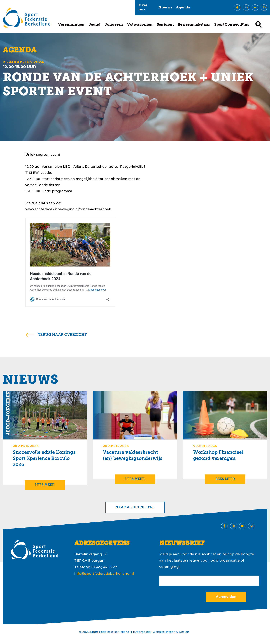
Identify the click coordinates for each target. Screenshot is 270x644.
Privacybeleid (141, 632)
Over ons (143, 8)
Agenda (183, 8)
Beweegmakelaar (194, 25)
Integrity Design (177, 632)
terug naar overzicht (62, 335)
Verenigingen (71, 25)
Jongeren (114, 25)
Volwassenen (140, 25)
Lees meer (45, 485)
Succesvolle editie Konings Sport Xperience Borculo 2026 (44, 459)
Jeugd (95, 25)
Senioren (165, 25)
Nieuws (165, 8)
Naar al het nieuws (135, 507)
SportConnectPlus (232, 25)
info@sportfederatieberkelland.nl (104, 574)
